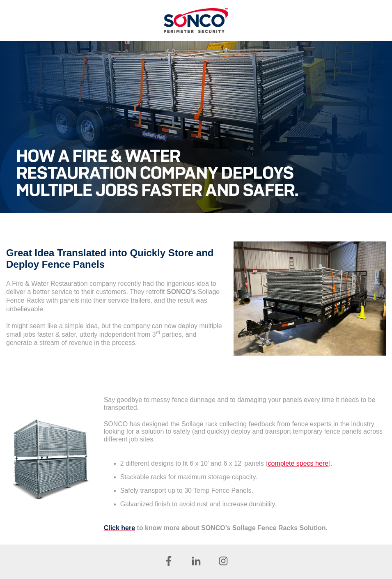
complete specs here (298, 463)
